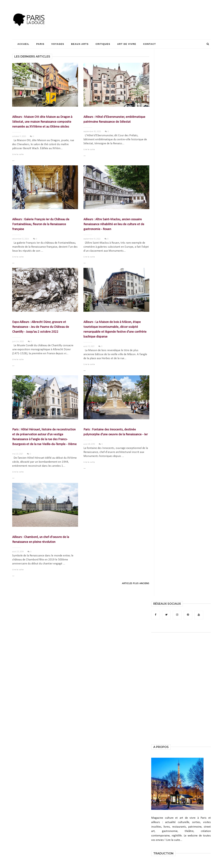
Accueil (23, 44)
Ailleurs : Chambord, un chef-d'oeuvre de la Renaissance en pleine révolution (41, 540)
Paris (40, 44)
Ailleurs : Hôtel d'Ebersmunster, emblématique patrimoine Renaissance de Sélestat (114, 119)
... (13, 160)
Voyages (58, 44)
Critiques (103, 44)
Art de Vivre (127, 44)
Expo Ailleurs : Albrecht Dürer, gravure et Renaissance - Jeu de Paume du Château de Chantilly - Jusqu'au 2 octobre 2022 (41, 327)
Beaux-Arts (80, 44)
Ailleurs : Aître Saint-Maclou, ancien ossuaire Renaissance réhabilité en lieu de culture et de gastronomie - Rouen (114, 224)
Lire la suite (18, 154)
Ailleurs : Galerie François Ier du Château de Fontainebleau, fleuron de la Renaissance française (41, 224)
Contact (150, 44)
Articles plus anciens (136, 584)
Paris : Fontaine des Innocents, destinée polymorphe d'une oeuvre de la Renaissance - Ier (116, 432)
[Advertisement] (147, 13)
